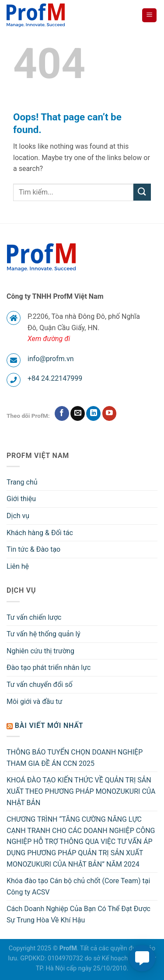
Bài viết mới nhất (49, 726)
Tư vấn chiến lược (34, 617)
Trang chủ (22, 482)
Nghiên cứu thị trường (40, 651)
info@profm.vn (51, 359)
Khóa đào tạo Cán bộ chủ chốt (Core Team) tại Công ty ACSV (78, 886)
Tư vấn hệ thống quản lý (44, 634)
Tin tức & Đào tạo (33, 549)
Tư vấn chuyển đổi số (40, 685)
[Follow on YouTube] (110, 413)
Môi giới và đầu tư (34, 702)
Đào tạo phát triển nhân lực (49, 668)
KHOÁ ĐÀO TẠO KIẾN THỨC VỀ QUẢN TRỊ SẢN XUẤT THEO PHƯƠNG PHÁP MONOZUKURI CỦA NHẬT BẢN (81, 791)
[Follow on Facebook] (62, 413)
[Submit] (142, 192)
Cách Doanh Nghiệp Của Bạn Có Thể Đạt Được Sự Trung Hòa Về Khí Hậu (79, 914)
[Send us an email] (78, 413)
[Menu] (149, 15)
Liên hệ (18, 566)
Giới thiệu (21, 499)
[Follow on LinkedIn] (93, 413)
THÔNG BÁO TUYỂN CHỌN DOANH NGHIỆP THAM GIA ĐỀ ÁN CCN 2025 (75, 758)
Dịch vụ (18, 516)
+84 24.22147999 (55, 378)
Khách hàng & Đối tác (40, 533)
